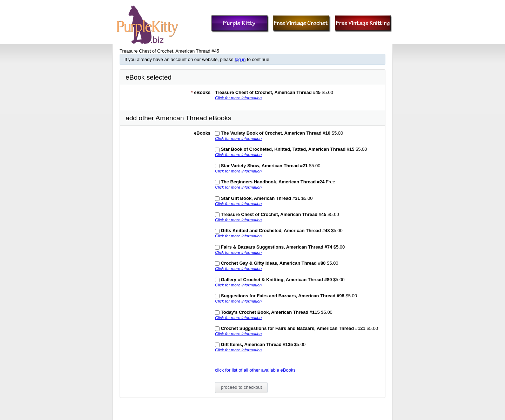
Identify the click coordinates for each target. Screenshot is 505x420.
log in (240, 59)
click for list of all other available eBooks (255, 370)
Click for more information (238, 98)
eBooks (201, 92)
